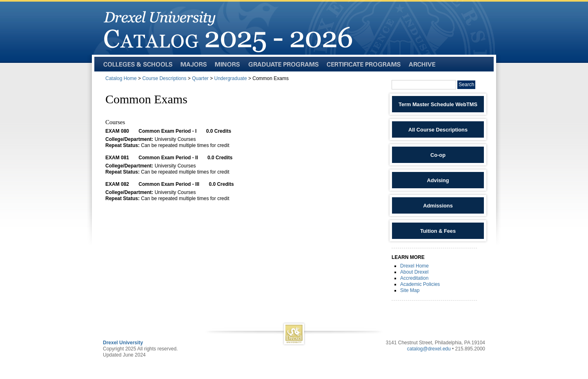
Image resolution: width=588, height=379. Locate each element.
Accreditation (414, 278)
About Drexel (414, 272)
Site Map (410, 290)
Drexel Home (414, 266)
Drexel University (123, 343)
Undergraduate (231, 78)
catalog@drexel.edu (429, 349)
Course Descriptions (164, 78)
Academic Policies (420, 284)
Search (466, 85)
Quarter (200, 78)
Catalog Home (121, 78)
